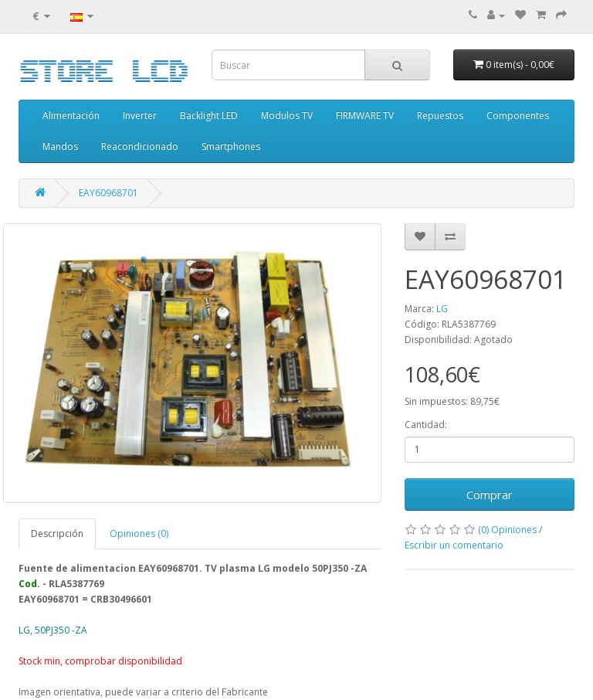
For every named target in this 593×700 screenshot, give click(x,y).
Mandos (60, 146)
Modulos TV (287, 116)
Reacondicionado (140, 146)
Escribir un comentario (454, 545)
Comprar (490, 494)
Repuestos (440, 116)
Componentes (518, 116)
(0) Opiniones (507, 530)
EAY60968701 (108, 193)
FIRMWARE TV (365, 116)
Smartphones (231, 146)
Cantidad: (426, 425)
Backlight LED (209, 116)
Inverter (140, 116)
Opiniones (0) (139, 533)
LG (442, 309)
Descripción (57, 533)
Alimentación (71, 116)
